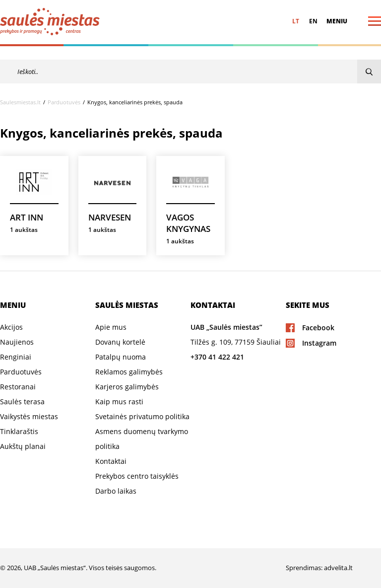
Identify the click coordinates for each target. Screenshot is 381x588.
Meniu (337, 21)
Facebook (318, 328)
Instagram (319, 343)
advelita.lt (338, 568)
